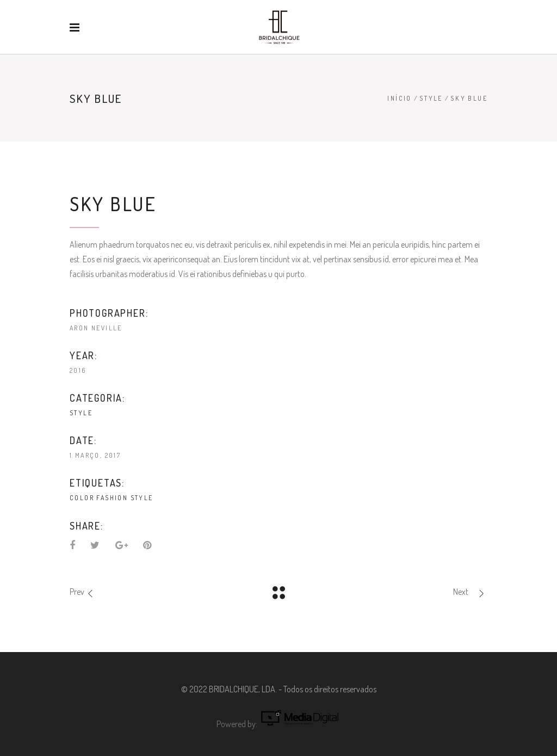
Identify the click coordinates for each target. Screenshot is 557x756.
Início (399, 98)
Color (82, 498)
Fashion (112, 498)
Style (431, 98)
